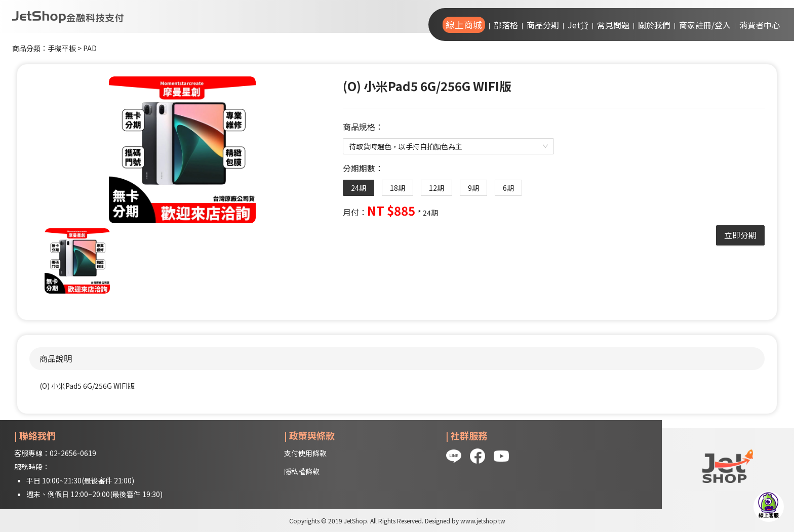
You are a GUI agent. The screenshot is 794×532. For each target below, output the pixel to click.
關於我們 (654, 25)
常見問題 (613, 25)
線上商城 (464, 24)
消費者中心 (760, 25)
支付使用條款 (305, 453)
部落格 (506, 25)
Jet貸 (578, 25)
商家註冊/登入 (705, 25)
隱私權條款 (302, 471)
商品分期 (543, 25)
